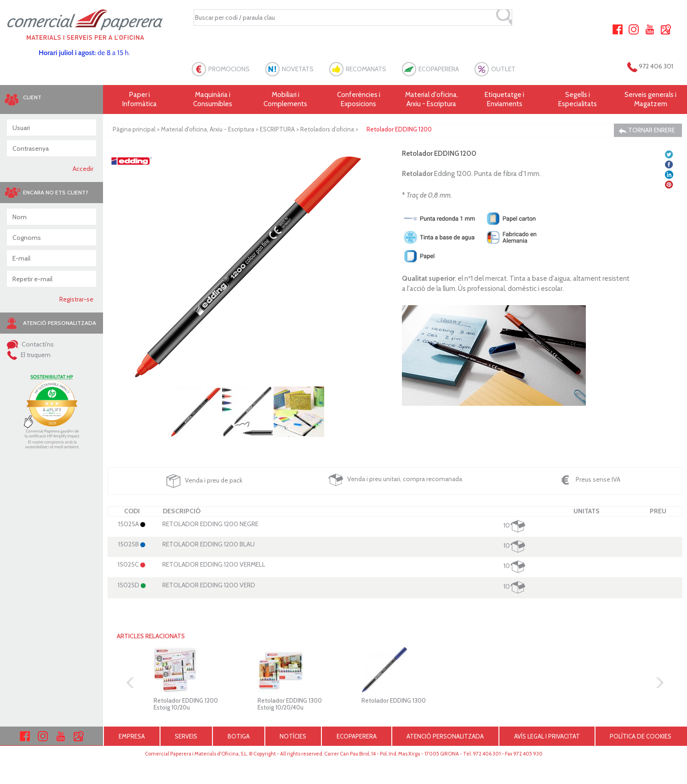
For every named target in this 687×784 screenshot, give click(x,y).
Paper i (140, 99)
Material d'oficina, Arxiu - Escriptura (432, 99)
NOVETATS (298, 69)
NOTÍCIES (293, 736)
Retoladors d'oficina (327, 129)
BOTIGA (239, 736)
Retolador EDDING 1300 (394, 700)
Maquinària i (213, 99)
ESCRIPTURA (277, 129)
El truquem (29, 355)
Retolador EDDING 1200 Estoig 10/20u (186, 704)
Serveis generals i (650, 99)
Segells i (578, 99)
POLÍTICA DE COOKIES (641, 736)
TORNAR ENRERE (647, 130)
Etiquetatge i (505, 99)
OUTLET (503, 69)
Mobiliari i (286, 99)
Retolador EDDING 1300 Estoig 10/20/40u (290, 704)
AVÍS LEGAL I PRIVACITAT (547, 736)
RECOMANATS (366, 69)
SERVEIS (186, 736)
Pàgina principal (134, 129)
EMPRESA (132, 736)
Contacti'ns (30, 344)
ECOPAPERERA (439, 69)
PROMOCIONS (229, 69)
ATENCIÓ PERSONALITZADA (445, 736)
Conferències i (358, 99)
